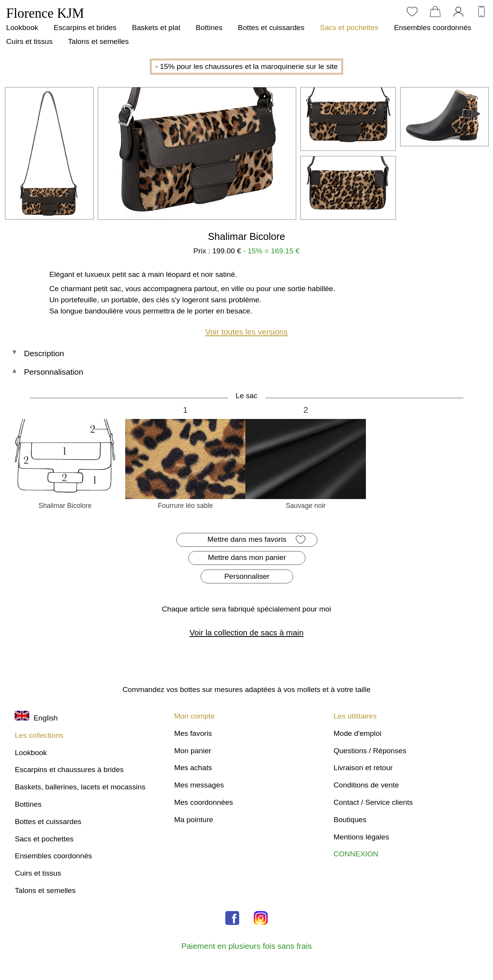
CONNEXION (356, 854)
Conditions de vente (366, 785)
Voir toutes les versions (246, 332)
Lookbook (22, 28)
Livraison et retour (363, 768)
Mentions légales (361, 837)
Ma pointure (194, 820)
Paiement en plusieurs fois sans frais (247, 946)
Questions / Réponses (370, 751)
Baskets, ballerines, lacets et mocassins (80, 787)
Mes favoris (193, 733)
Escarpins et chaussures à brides (69, 770)
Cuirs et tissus (29, 41)
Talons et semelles (98, 41)
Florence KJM (45, 13)
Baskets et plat (156, 28)
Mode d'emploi (357, 733)
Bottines (209, 28)
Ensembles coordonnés (433, 28)
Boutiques (350, 820)
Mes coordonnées (204, 802)
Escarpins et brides (85, 28)
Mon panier (193, 751)
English (36, 718)
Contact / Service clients (373, 802)
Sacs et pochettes (349, 28)
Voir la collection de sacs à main (246, 632)
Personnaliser (247, 576)
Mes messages (199, 785)
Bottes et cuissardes (271, 28)
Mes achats (193, 768)
